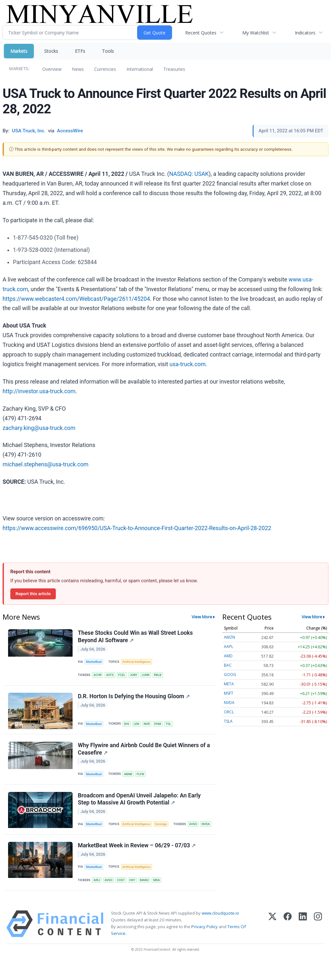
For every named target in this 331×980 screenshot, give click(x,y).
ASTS (111, 676)
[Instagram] (318, 942)
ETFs (80, 51)
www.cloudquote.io (220, 931)
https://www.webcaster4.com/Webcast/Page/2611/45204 (76, 299)
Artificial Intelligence (137, 662)
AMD (228, 656)
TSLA (228, 721)
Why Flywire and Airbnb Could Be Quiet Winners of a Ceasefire (144, 751)
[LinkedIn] (303, 942)
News (78, 69)
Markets (19, 51)
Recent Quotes (201, 33)
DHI (127, 725)
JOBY (135, 676)
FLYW (142, 776)
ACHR (98, 676)
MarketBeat (95, 662)
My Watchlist (256, 33)
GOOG (230, 675)
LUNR (147, 676)
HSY (134, 897)
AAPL (229, 647)
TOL (171, 725)
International (140, 69)
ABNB (129, 776)
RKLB (160, 676)
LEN (138, 725)
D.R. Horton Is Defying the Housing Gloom (134, 698)
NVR (148, 725)
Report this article (33, 594)
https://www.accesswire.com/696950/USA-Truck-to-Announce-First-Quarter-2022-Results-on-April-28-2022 (137, 528)
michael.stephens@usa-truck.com (45, 464)
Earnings (163, 827)
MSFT (229, 693)
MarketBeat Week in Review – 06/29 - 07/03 (137, 862)
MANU (146, 897)
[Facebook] (288, 942)
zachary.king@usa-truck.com (39, 428)
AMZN (230, 637)
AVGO (98, 840)
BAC (228, 665)
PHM (160, 725)
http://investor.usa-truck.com (39, 391)
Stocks (51, 51)
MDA (159, 897)
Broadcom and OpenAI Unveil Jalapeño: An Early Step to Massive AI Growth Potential (140, 802)
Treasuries (174, 69)
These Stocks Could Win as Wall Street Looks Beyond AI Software (135, 637)
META (229, 684)
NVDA (111, 840)
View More (202, 617)
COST (122, 897)
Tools (108, 51)
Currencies (105, 69)
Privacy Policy (205, 945)
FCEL (123, 676)
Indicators (305, 33)
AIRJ (97, 897)
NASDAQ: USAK (189, 174)
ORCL (229, 712)
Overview (52, 69)
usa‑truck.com (187, 364)
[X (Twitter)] (272, 942)
